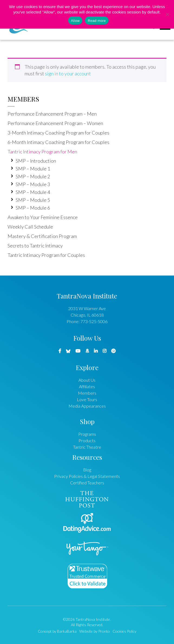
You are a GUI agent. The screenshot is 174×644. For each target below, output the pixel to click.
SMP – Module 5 (33, 200)
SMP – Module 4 (33, 192)
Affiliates (87, 386)
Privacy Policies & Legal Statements (87, 476)
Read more (97, 21)
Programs (87, 434)
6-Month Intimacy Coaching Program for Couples (58, 142)
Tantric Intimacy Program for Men (42, 152)
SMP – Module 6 (33, 208)
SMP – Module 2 (33, 176)
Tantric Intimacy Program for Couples (46, 255)
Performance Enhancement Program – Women (55, 123)
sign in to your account (68, 73)
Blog (87, 470)
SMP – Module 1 (33, 169)
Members (23, 99)
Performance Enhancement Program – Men (52, 114)
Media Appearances (87, 406)
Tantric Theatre (87, 447)
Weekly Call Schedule (30, 227)
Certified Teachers (87, 483)
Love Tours (87, 399)
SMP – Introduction (36, 161)
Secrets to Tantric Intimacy (35, 246)
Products (87, 440)
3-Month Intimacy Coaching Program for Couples (58, 133)
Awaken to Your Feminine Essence (43, 217)
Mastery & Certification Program (42, 236)
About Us (87, 380)
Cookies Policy (124, 631)
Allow (75, 21)
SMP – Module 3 (33, 184)
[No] (167, 14)
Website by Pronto (95, 631)
